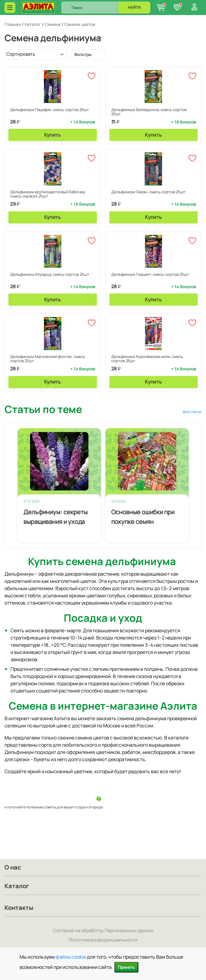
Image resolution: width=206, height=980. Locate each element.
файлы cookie (71, 957)
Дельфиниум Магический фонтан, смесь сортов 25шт (48, 359)
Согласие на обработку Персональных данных (103, 930)
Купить (53, 135)
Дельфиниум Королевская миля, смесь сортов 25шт (147, 359)
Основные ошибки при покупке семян (143, 517)
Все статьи (192, 412)
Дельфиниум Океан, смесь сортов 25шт (148, 192)
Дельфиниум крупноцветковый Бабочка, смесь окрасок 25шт (48, 194)
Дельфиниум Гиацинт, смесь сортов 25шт (150, 274)
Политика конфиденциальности (103, 940)
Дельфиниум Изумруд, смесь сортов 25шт (50, 274)
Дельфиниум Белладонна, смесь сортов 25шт (149, 112)
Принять (126, 967)
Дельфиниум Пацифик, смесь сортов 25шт (50, 110)
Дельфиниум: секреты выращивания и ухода (55, 517)
